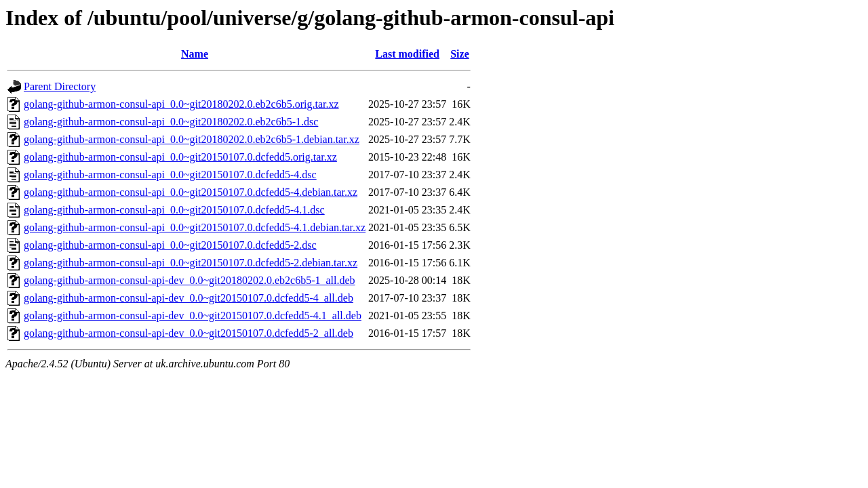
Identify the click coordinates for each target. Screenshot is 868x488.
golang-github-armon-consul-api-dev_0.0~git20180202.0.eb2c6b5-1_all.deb (190, 280)
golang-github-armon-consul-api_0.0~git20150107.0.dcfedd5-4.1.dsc (174, 210)
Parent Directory (60, 86)
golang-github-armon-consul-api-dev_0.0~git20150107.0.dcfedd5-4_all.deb (189, 298)
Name (195, 54)
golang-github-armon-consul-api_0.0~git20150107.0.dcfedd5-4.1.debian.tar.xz (195, 227)
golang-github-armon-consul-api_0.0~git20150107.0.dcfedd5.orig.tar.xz (180, 157)
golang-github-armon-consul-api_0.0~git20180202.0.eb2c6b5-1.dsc (171, 122)
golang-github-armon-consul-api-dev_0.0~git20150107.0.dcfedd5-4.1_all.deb (193, 316)
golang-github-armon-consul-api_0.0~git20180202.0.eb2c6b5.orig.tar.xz (181, 104)
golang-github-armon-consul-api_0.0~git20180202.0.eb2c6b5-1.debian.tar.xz (192, 139)
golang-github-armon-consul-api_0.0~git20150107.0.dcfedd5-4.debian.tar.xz (191, 192)
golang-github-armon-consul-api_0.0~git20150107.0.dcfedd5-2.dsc (170, 245)
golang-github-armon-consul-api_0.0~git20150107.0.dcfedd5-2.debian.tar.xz (191, 263)
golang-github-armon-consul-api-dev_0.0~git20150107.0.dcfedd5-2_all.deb (189, 333)
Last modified (407, 54)
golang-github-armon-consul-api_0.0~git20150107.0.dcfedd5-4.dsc (170, 175)
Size (460, 54)
